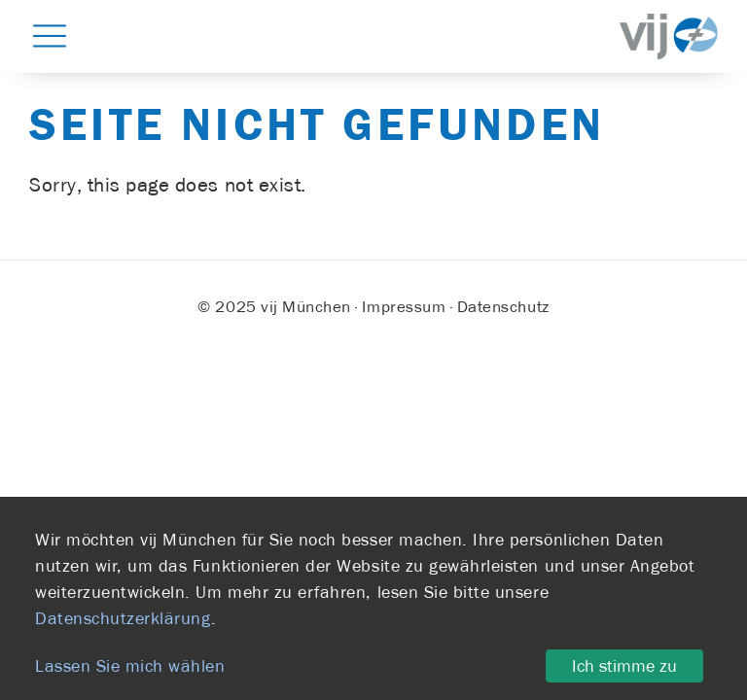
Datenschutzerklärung (123, 618)
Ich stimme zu (624, 666)
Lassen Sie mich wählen (130, 666)
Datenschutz (503, 306)
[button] (50, 35)
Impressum (404, 306)
